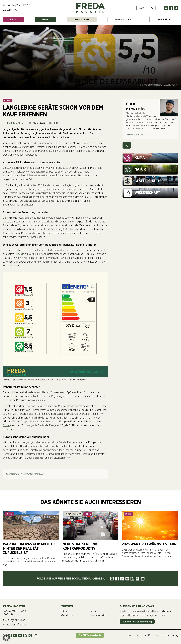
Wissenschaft (123, 20)
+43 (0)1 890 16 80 (14, 621)
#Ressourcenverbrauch (32, 474)
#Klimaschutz (12, 474)
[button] (6, 638)
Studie (6, 426)
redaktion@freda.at (14, 625)
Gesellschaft (82, 20)
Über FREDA (164, 20)
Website (20, 254)
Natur (45, 20)
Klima (13, 20)
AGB (147, 635)
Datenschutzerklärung (167, 635)
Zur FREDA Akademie (90, 635)
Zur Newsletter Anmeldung (137, 622)
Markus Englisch (16, 123)
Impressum (134, 635)
